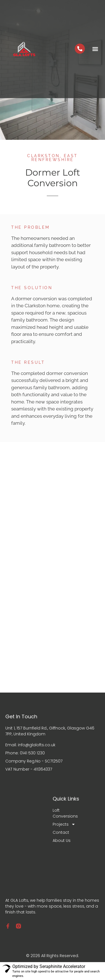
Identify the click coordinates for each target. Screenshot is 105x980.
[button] (95, 49)
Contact (61, 832)
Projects (64, 824)
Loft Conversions (65, 813)
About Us (62, 840)
